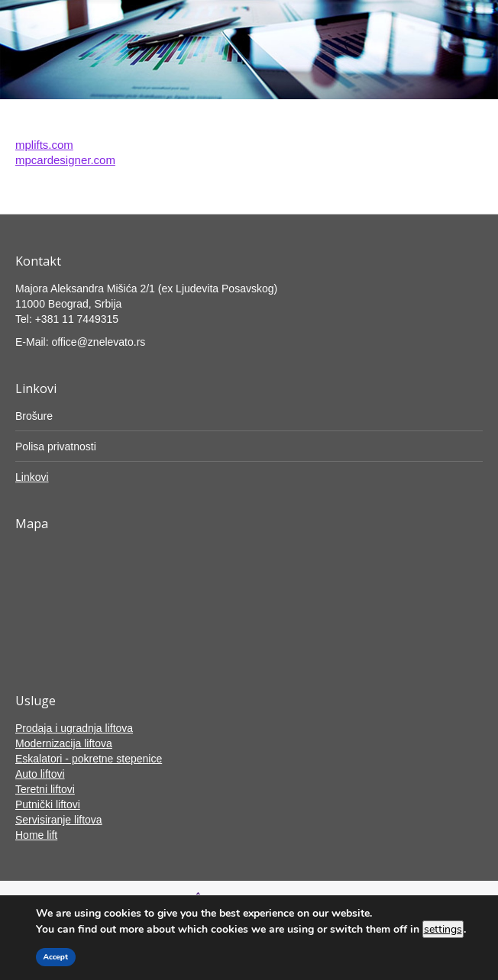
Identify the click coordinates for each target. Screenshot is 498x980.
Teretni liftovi (45, 789)
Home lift (36, 835)
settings (443, 929)
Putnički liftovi (48, 804)
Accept (56, 957)
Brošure (34, 416)
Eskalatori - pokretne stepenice (89, 759)
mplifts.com (44, 145)
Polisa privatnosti (56, 446)
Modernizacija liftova (64, 743)
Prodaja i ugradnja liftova (74, 728)
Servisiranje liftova (59, 820)
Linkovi (32, 477)
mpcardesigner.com (65, 160)
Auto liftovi (40, 774)
